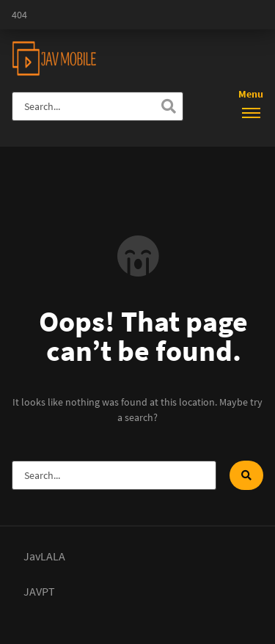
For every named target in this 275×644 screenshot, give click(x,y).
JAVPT (39, 591)
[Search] (169, 106)
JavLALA (44, 556)
